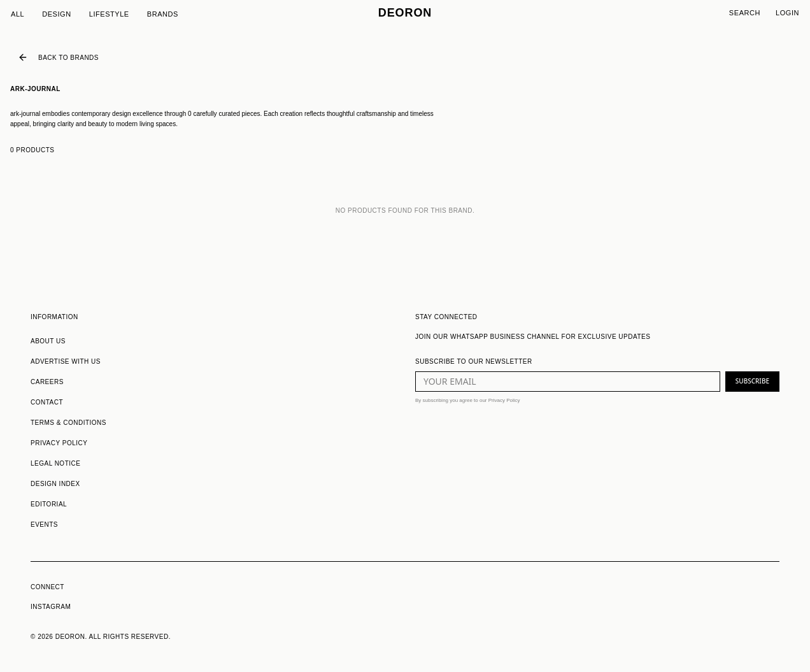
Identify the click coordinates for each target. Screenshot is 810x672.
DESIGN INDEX (55, 484)
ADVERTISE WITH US (66, 361)
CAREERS (47, 382)
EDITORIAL (49, 504)
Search (745, 13)
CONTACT (47, 402)
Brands (163, 14)
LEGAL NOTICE (55, 463)
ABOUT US (48, 341)
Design (56, 14)
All (18, 14)
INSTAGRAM (51, 607)
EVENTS (44, 525)
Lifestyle (109, 14)
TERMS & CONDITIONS (68, 423)
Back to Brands (58, 57)
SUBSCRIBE (752, 381)
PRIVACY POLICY (59, 443)
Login (787, 13)
